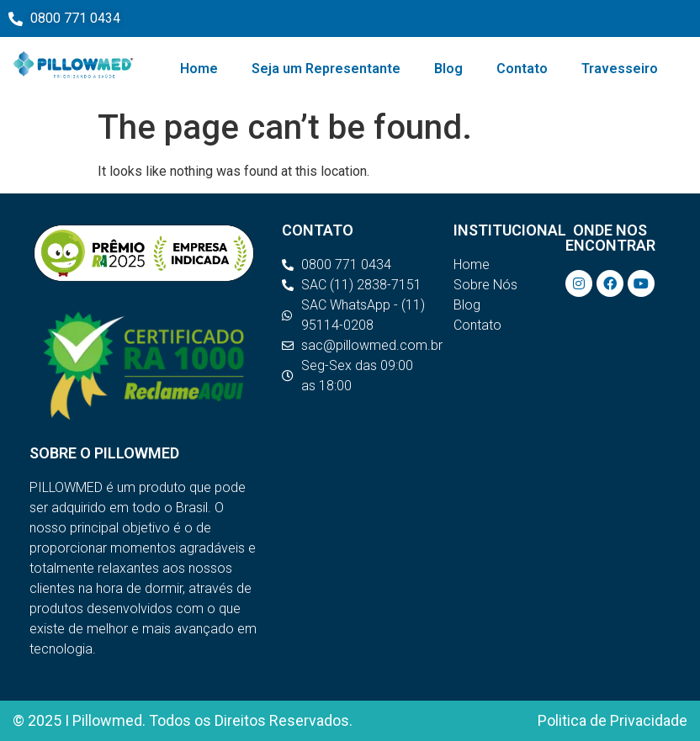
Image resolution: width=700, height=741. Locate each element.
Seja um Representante (326, 69)
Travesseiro (620, 69)
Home (199, 69)
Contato (522, 69)
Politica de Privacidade (612, 720)
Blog (448, 69)
